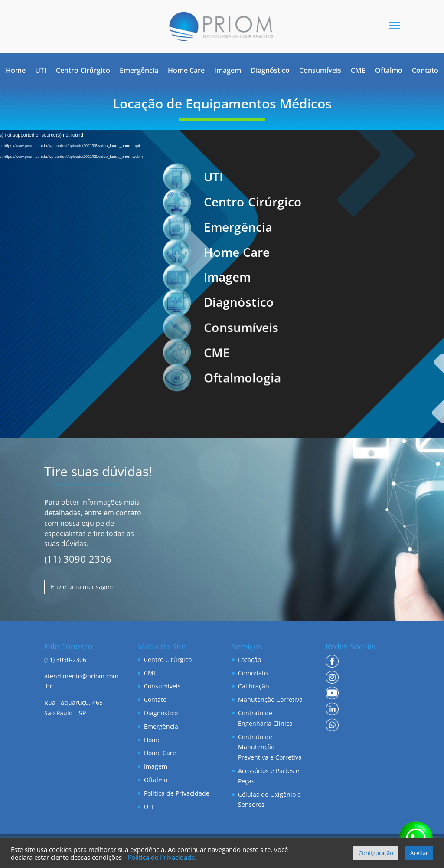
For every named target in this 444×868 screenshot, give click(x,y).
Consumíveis (320, 71)
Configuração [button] (376, 853)
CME (358, 71)
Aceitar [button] (419, 853)
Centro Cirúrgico (83, 71)
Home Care (186, 71)
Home (16, 71)
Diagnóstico (270, 71)
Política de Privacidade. (162, 857)
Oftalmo (389, 71)
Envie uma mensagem (83, 587)
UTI (41, 71)
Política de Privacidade (177, 793)
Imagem (228, 71)
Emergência (139, 71)
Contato (425, 71)
